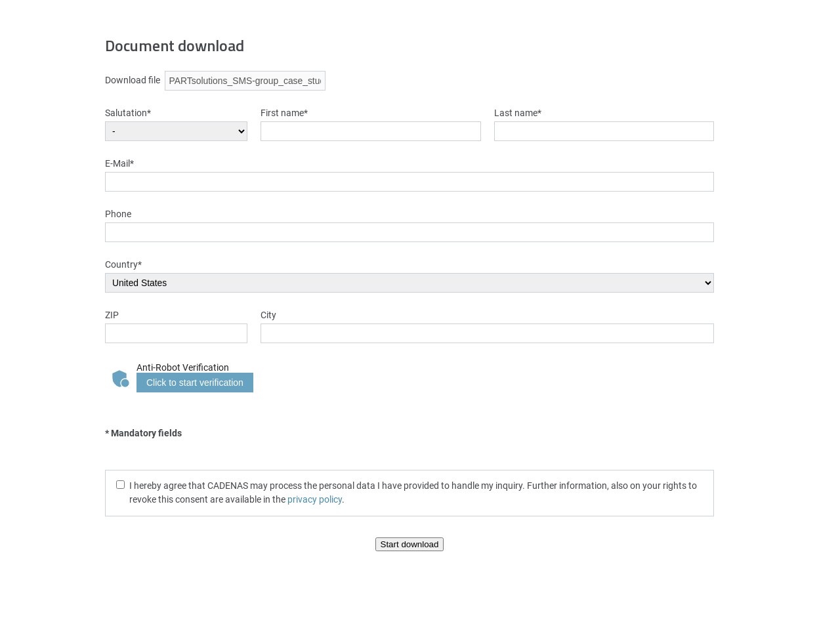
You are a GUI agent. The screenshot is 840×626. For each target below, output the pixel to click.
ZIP (112, 315)
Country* (123, 264)
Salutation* (128, 113)
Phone (118, 214)
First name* (284, 113)
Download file (133, 80)
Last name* (518, 113)
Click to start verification (195, 383)
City (268, 315)
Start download (410, 544)
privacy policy (315, 499)
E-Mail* (119, 163)
